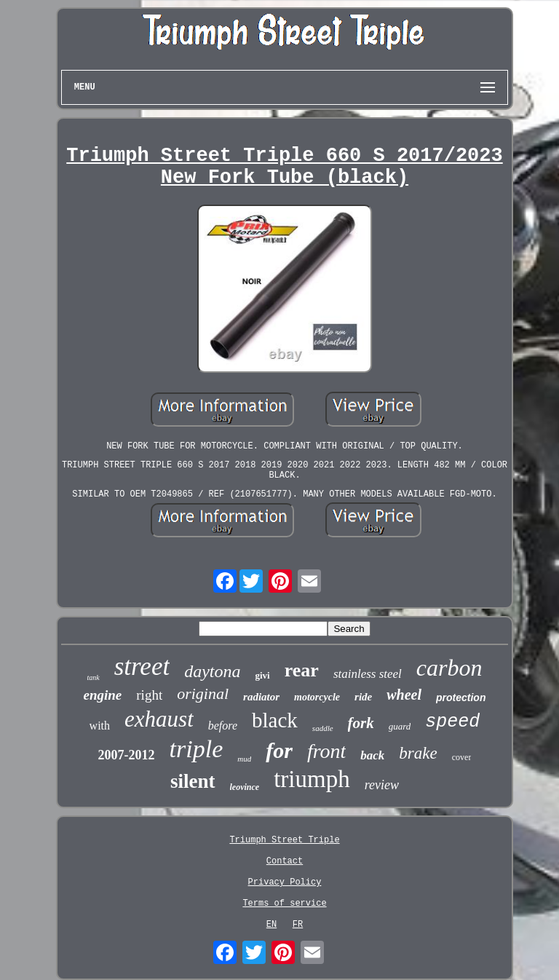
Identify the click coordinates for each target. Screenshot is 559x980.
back (372, 755)
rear (302, 670)
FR (298, 925)
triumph (312, 779)
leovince (245, 787)
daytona (212, 671)
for (279, 750)
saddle (323, 728)
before (223, 726)
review (382, 785)
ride (363, 697)
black (275, 720)
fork (361, 723)
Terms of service (284, 904)
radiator (261, 697)
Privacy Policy (285, 882)
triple (197, 749)
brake (418, 753)
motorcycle (317, 697)
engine (103, 695)
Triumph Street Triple (284, 840)
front (326, 751)
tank (93, 677)
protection (461, 698)
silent (193, 781)
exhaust (159, 719)
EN (271, 925)
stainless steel (368, 674)
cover (462, 757)
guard (400, 726)
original (203, 693)
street (142, 667)
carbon (449, 668)
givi (262, 675)
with (100, 726)
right (149, 695)
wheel (404, 695)
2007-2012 (127, 755)
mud (244, 759)
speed (452, 722)
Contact (285, 861)
